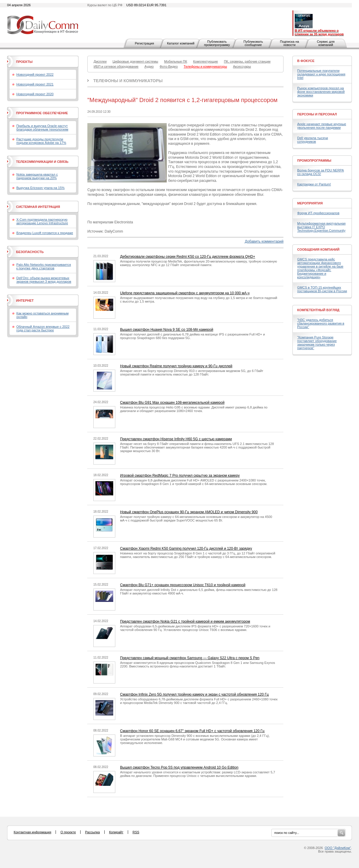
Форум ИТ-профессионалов (318, 213)
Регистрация (144, 43)
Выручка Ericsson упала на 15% (40, 188)
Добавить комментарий (264, 241)
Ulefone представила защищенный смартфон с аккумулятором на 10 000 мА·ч (185, 293)
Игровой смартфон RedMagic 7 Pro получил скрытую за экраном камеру (180, 476)
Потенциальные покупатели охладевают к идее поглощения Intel (321, 74)
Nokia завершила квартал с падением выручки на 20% (37, 176)
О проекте (68, 832)
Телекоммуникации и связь (42, 162)
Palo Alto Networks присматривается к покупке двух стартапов (44, 266)
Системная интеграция (38, 207)
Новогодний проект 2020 (35, 94)
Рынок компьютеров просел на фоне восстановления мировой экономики (321, 92)
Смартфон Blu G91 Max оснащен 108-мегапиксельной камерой (172, 403)
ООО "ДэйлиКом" (338, 848)
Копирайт (116, 832)
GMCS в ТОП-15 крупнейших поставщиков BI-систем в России (322, 289)
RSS (136, 832)
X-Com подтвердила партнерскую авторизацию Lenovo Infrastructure (42, 221)
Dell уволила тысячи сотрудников (313, 140)
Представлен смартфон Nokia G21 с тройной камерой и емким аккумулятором (185, 621)
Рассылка (92, 832)
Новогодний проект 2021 (35, 84)
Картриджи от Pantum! (314, 184)
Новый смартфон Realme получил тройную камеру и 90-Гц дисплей (176, 366)
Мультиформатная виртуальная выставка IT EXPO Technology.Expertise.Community (321, 227)
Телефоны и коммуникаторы (128, 81)
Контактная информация (32, 832)
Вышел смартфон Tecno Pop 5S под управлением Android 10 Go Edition (179, 767)
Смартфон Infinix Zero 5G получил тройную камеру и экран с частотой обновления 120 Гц (194, 694)
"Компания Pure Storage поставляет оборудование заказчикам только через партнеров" (317, 343)
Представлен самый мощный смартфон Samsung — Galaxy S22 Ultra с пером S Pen (190, 658)
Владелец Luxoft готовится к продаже (45, 233)
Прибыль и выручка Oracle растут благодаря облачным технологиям (42, 128)
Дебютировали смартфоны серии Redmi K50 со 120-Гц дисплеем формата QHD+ (188, 257)
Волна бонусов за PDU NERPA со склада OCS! (321, 172)
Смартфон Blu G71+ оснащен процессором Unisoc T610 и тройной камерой (183, 585)
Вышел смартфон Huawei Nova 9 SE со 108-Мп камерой (167, 330)
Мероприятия (310, 203)
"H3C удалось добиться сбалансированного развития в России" (321, 323)
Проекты (24, 62)
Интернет (25, 301)
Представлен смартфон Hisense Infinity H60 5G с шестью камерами (176, 439)
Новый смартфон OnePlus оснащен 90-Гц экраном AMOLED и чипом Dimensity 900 (189, 512)
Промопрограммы (314, 160)
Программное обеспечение (42, 113)
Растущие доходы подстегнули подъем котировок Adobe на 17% (41, 141)
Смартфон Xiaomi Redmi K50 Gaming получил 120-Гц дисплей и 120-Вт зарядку (186, 549)
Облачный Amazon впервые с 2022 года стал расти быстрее (43, 328)
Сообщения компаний (318, 249)
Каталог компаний (181, 43)
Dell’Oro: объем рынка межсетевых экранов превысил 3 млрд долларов (44, 280)
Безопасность (30, 252)
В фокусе (306, 61)
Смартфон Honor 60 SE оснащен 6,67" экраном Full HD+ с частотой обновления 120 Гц (192, 731)
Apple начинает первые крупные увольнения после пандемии (322, 126)
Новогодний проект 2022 (35, 74)
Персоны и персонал (317, 114)
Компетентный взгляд (318, 310)
